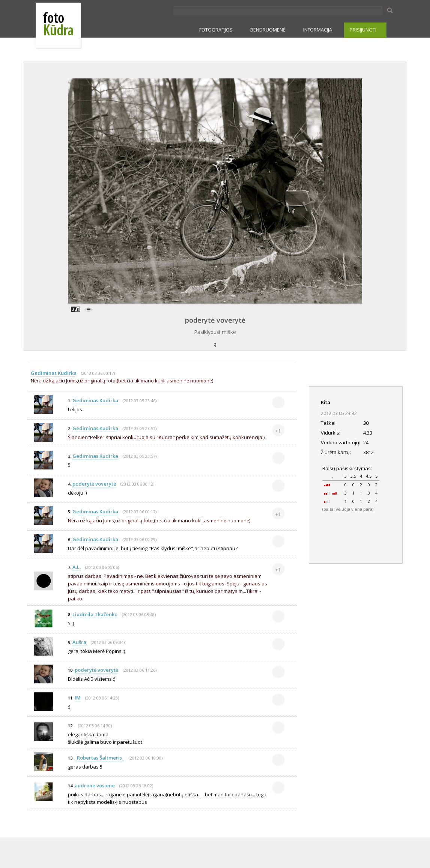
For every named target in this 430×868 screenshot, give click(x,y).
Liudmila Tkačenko (95, 614)
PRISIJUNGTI (363, 30)
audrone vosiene (95, 785)
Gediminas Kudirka (54, 373)
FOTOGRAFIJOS (216, 30)
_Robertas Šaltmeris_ (99, 758)
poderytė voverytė (215, 320)
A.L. (77, 567)
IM (78, 698)
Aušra (80, 642)
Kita (326, 402)
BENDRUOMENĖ (268, 30)
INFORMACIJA (318, 30)
